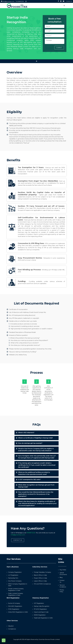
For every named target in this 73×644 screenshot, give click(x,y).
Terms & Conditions (63, 586)
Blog (61, 577)
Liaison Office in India (40, 581)
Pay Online (63, 570)
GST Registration (39, 603)
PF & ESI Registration (40, 609)
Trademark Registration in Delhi (43, 618)
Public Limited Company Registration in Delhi (16, 594)
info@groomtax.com (8, 1)
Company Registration (15, 572)
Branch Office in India (40, 575)
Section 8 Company (14, 603)
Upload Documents (63, 574)
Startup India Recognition (42, 606)
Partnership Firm (13, 578)
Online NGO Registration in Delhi (18, 612)
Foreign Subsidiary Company (42, 572)
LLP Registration (13, 575)
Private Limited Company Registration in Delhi (16, 590)
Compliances (12, 629)
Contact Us (69, 1)
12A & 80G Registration (15, 606)
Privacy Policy (62, 591)
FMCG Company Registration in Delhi (18, 585)
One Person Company (15, 581)
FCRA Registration (14, 609)
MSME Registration (40, 615)
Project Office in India (40, 578)
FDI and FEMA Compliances (42, 584)
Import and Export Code (41, 612)
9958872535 (20, 1)
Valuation (11, 626)
